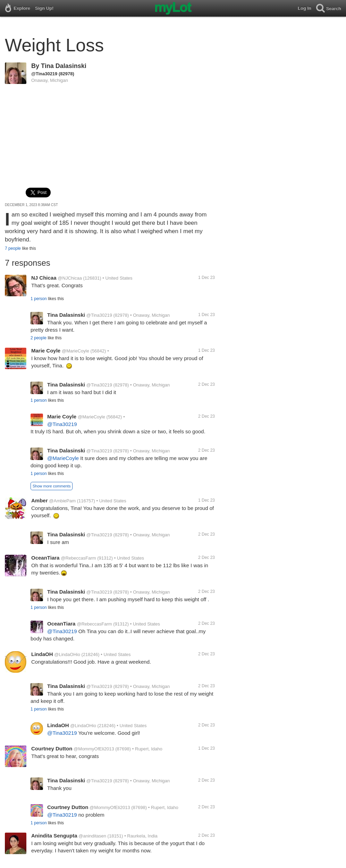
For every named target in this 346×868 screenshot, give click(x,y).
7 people (13, 248)
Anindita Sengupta (54, 836)
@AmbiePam (62, 501)
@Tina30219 (44, 74)
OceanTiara (45, 558)
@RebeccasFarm (78, 558)
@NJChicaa (70, 278)
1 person (39, 299)
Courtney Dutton (52, 748)
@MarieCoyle (75, 351)
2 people (39, 338)
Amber (40, 500)
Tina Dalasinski (64, 66)
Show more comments (52, 486)
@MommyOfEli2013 (94, 749)
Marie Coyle (46, 351)
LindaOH (42, 654)
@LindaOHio (67, 654)
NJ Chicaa (44, 278)
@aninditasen (92, 836)
